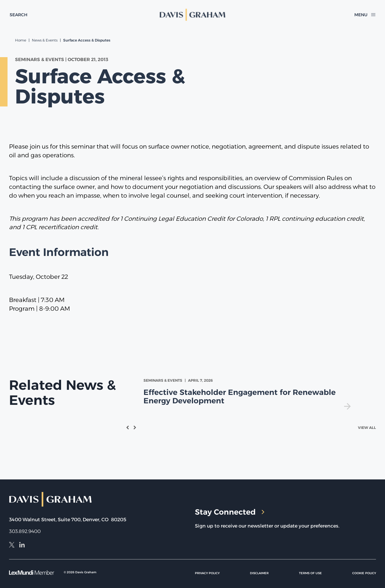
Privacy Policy (207, 573)
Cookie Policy (364, 573)
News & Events (45, 40)
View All (367, 428)
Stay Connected (230, 512)
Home (21, 40)
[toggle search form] (18, 15)
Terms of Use (310, 573)
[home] (192, 15)
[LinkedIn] (22, 546)
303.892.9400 (25, 531)
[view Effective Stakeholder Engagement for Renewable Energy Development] (248, 394)
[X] (12, 546)
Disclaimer (259, 573)
